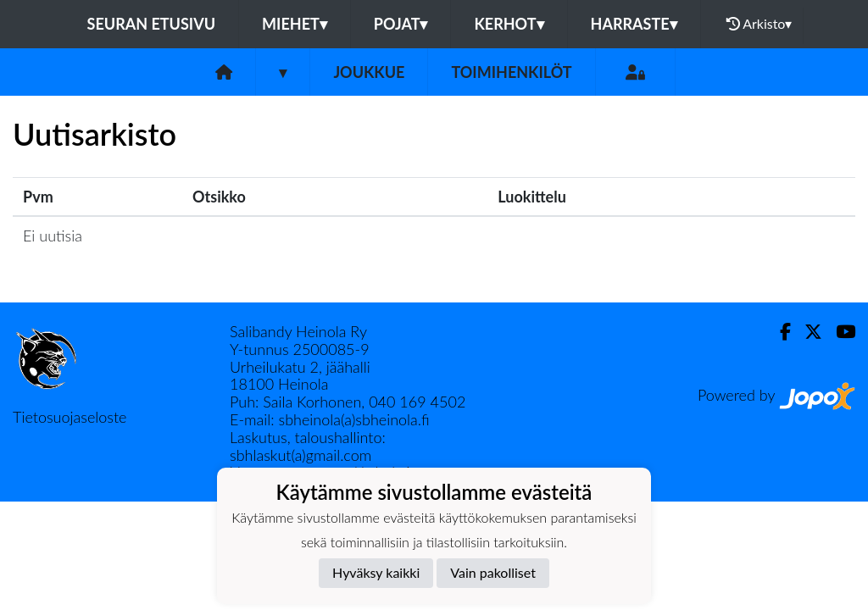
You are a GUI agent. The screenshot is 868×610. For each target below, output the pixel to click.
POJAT (401, 24)
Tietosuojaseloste (70, 417)
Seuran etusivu (152, 24)
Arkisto (759, 24)
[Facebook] (779, 332)
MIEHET (295, 24)
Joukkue (369, 72)
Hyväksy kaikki (376, 572)
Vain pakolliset (493, 572)
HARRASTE (634, 24)
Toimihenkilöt (511, 72)
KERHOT (509, 24)
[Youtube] (839, 332)
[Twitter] (807, 332)
